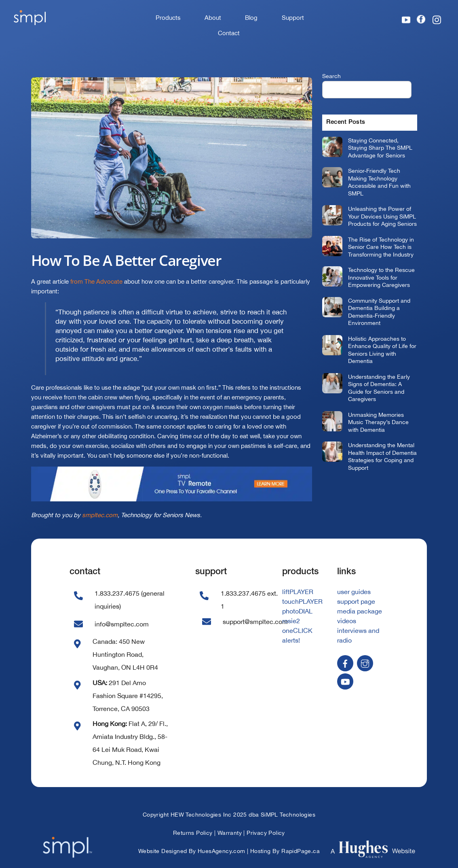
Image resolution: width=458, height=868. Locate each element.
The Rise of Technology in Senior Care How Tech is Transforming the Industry (381, 247)
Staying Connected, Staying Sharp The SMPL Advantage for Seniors (380, 148)
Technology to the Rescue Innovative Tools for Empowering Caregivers (381, 277)
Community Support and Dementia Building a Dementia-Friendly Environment (379, 312)
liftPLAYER (298, 592)
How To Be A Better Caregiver (126, 260)
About (213, 18)
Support (293, 18)
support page (356, 601)
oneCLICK (297, 630)
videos (347, 621)
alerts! (291, 640)
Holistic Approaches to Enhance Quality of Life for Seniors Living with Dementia (382, 350)
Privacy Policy (266, 833)
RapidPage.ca (301, 851)
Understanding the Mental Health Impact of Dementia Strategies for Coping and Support (382, 456)
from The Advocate (96, 281)
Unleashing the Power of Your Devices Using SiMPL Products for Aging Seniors (382, 216)
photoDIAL (297, 611)
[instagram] (365, 663)
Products (168, 18)
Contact (229, 33)
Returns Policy (193, 833)
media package (360, 611)
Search (331, 76)
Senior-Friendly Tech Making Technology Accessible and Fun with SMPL (379, 182)
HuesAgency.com (222, 851)
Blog (251, 18)
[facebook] (345, 663)
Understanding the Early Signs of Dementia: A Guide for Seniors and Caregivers (379, 388)
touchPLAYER (302, 601)
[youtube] (345, 681)
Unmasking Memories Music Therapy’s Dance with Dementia (378, 422)
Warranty (230, 833)
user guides (354, 592)
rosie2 (291, 621)
